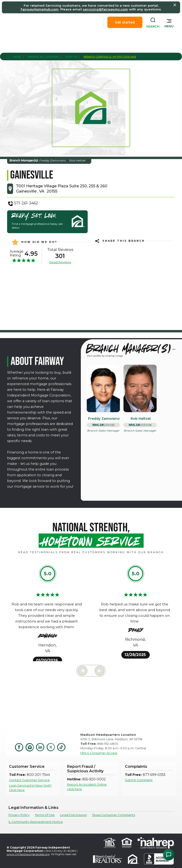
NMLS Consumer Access (99, 753)
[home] (30, 22)
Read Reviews (60, 262)
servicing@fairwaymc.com (105, 9)
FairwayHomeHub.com (40, 9)
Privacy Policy (19, 815)
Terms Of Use (45, 815)
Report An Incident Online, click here (87, 787)
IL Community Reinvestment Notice (36, 822)
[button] (169, 22)
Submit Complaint (139, 780)
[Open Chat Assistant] (169, 855)
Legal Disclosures (73, 815)
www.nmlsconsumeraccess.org (28, 854)
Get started (125, 22)
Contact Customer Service (29, 780)
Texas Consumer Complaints (114, 815)
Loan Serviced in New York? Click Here (30, 788)
